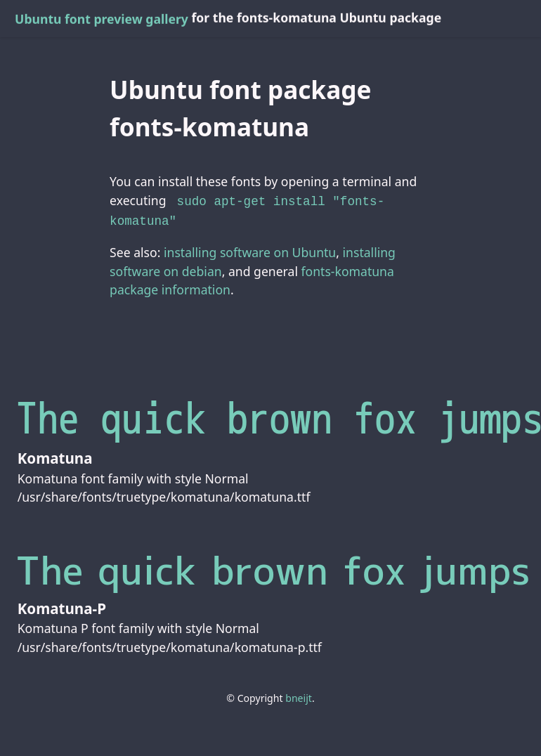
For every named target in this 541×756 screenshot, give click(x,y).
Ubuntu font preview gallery (102, 19)
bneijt (299, 695)
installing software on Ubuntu (250, 249)
